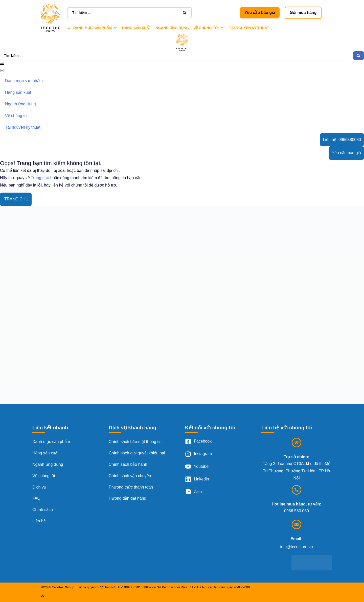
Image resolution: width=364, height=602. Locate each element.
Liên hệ (39, 521)
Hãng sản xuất (45, 453)
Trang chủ (40, 178)
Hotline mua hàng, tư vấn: (297, 504)
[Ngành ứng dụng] (172, 28)
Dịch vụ (39, 487)
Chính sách (43, 510)
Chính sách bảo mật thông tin (135, 442)
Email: (297, 539)
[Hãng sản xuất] (136, 28)
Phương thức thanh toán (131, 487)
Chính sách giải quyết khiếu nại (137, 453)
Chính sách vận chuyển (130, 476)
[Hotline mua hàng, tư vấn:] (297, 490)
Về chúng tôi (44, 476)
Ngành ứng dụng (48, 464)
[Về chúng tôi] (209, 28)
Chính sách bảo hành (128, 464)
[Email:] (297, 524)
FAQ (36, 498)
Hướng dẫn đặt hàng (127, 498)
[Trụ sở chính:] (297, 443)
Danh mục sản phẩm (51, 442)
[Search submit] (185, 13)
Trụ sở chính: (297, 457)
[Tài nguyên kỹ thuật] (249, 28)
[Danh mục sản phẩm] (92, 28)
